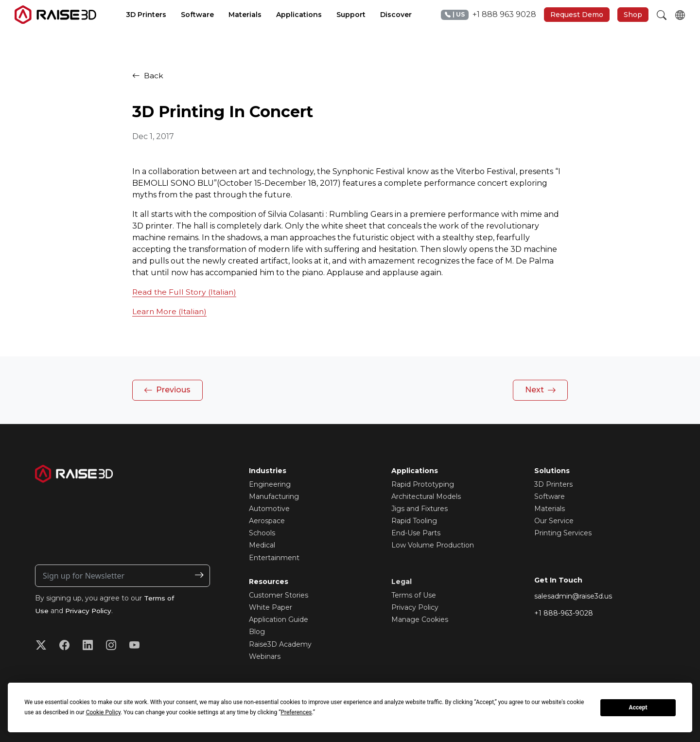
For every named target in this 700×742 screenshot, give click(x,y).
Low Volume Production (433, 545)
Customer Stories (279, 595)
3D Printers (553, 484)
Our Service (554, 521)
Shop (633, 15)
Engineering (270, 484)
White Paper (271, 607)
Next (541, 390)
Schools (262, 533)
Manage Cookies (420, 619)
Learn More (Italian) (170, 311)
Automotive (269, 509)
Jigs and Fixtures (420, 509)
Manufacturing (274, 496)
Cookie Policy (103, 712)
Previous (167, 390)
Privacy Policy (90, 611)
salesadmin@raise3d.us (573, 596)
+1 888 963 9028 (489, 15)
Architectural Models (426, 496)
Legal (402, 582)
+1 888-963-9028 (564, 613)
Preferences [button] (296, 712)
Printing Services (563, 533)
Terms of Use (414, 595)
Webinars (265, 656)
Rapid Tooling (414, 521)
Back (148, 76)
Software (550, 496)
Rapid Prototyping (423, 484)
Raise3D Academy (280, 644)
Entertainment (274, 558)
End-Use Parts (416, 533)
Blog (257, 632)
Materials (550, 509)
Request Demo (577, 15)
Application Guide (279, 619)
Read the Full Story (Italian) (186, 292)
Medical (262, 545)
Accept (638, 707)
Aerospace (267, 521)
